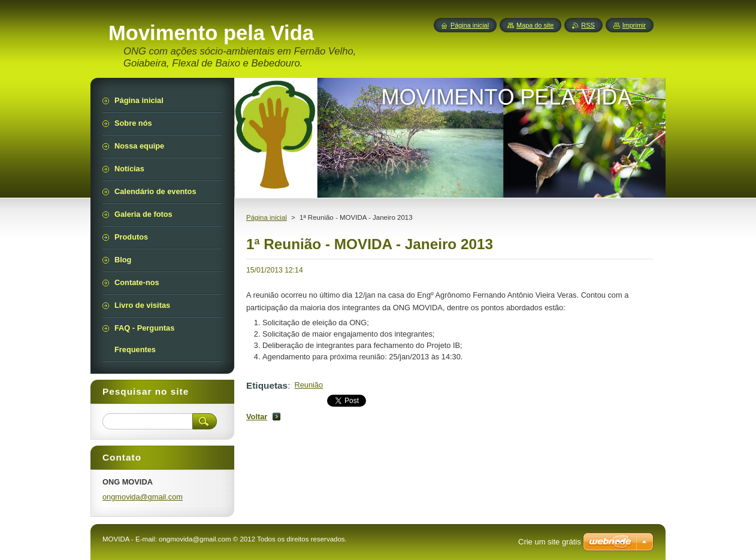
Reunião (309, 385)
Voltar (257, 417)
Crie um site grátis (550, 542)
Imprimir (634, 25)
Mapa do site (535, 25)
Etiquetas (267, 385)
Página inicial (267, 217)
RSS (588, 25)
